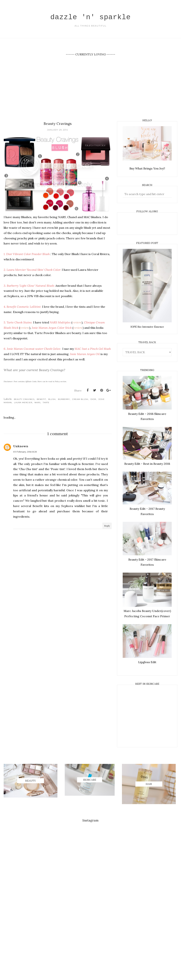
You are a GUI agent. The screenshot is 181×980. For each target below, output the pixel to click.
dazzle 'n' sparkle (90, 16)
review (77, 323)
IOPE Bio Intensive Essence (147, 327)
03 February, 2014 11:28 (25, 452)
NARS (37, 403)
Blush (52, 400)
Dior (93, 400)
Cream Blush (80, 400)
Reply (107, 526)
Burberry (64, 400)
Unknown (21, 447)
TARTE (46, 403)
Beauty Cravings (24, 400)
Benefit (41, 400)
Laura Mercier (23, 403)
